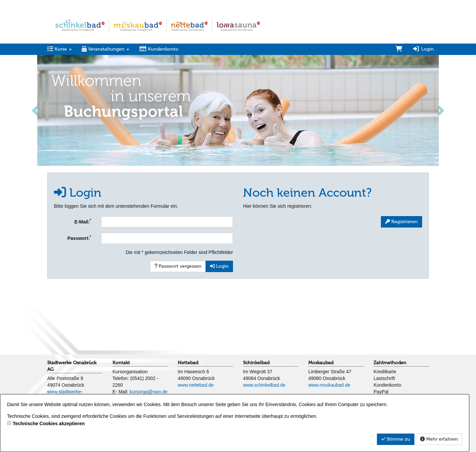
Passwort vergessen (178, 266)
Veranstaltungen (105, 49)
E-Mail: (83, 221)
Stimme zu (396, 439)
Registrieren (402, 222)
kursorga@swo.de (148, 392)
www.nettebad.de (196, 385)
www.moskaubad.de (329, 385)
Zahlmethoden (390, 363)
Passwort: (79, 238)
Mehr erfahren (439, 439)
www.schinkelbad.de (264, 385)
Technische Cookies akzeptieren (49, 424)
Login (423, 49)
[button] (36, 110)
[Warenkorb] (399, 49)
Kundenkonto (159, 49)
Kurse (59, 49)
